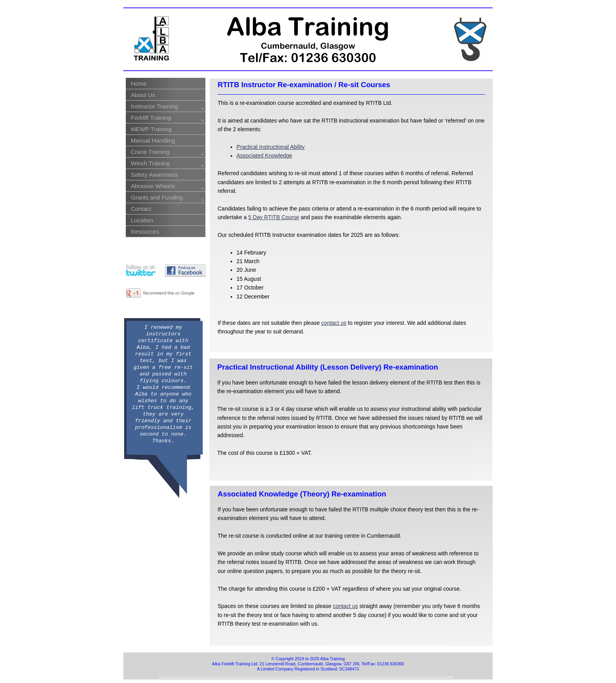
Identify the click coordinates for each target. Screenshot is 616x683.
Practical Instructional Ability (271, 147)
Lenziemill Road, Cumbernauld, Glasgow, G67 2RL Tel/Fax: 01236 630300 (334, 664)
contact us (334, 323)
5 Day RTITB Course (274, 217)
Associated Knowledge (264, 156)
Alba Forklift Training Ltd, (236, 664)
